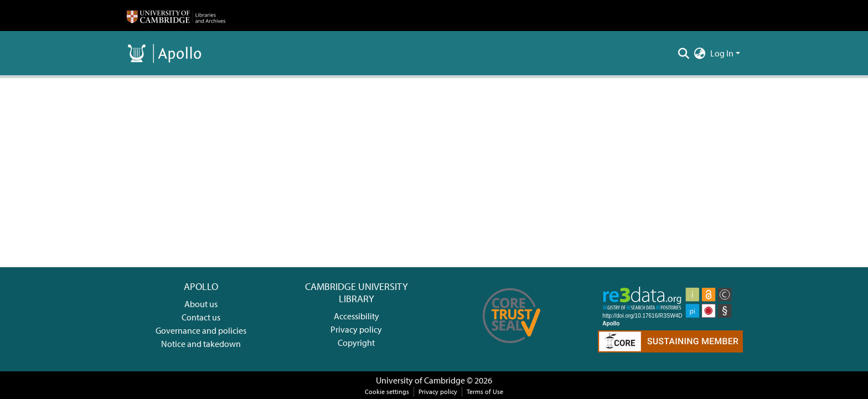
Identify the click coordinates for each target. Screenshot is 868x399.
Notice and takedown (201, 344)
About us (201, 304)
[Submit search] (684, 53)
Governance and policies (201, 330)
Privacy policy (356, 329)
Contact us (201, 317)
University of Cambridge (420, 380)
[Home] (176, 15)
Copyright (356, 343)
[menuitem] (700, 53)
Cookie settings (387, 392)
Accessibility (356, 316)
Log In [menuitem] (722, 53)
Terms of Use (485, 392)
